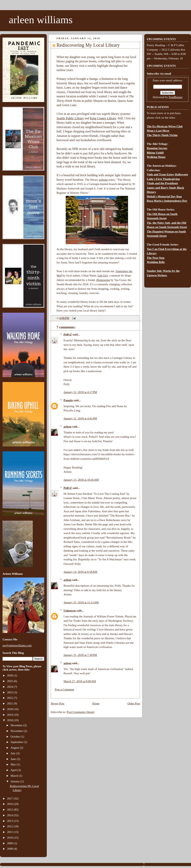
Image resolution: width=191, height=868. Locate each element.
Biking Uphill (155, 153)
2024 (10, 687)
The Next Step (156, 258)
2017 (10, 798)
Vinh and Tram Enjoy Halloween (167, 174)
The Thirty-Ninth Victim (162, 135)
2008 (10, 849)
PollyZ (68, 335)
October (16, 737)
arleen (67, 427)
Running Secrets (157, 148)
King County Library (103, 118)
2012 (10, 826)
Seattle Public (65, 118)
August (15, 748)
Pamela (68, 400)
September (17, 742)
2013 (10, 821)
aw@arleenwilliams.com (17, 645)
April (14, 770)
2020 (10, 709)
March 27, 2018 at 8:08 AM (80, 681)
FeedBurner (176, 97)
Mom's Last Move (158, 131)
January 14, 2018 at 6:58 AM (80, 572)
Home (96, 703)
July (13, 753)
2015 (10, 810)
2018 (10, 720)
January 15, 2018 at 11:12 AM (81, 602)
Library (79, 118)
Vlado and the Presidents (162, 183)
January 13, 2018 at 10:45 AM (81, 480)
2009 (10, 843)
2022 (10, 698)
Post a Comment (64, 689)
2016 (10, 804)
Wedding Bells (156, 262)
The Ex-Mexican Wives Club (165, 126)
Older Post (134, 703)
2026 (10, 675)
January (15, 781)
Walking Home (156, 157)
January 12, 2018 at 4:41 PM (80, 418)
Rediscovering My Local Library (88, 45)
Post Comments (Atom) (81, 712)
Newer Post (57, 703)
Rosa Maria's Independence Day (167, 201)
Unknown (70, 611)
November (17, 731)
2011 (10, 832)
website (104, 180)
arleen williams (41, 20)
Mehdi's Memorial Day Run (164, 196)
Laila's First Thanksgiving (163, 179)
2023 (10, 692)
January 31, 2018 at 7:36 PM (80, 655)
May (14, 764)
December (17, 725)
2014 (10, 815)
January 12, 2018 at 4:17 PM (80, 392)
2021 (10, 703)
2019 (10, 715)
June (14, 759)
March (15, 776)
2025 (10, 681)
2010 (10, 838)
